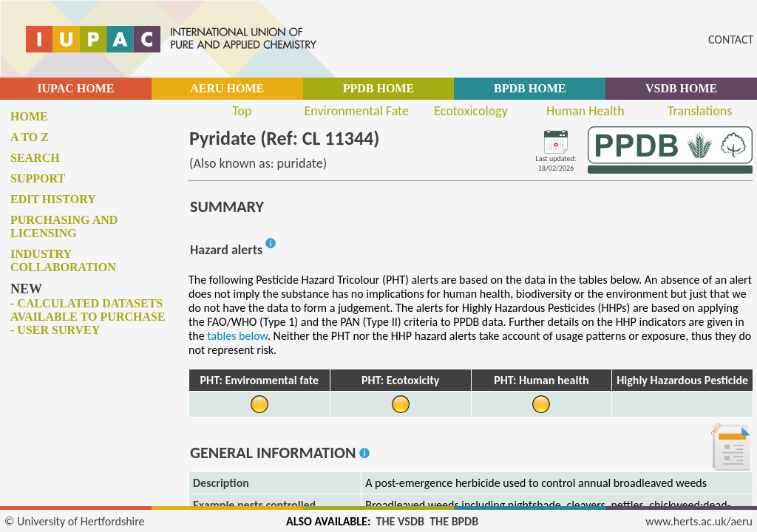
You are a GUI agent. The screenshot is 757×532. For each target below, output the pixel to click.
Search (35, 158)
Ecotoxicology (471, 111)
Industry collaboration (63, 260)
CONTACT (731, 40)
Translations (700, 111)
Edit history (53, 199)
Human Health (585, 111)
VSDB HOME (681, 88)
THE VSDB (400, 521)
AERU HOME (227, 88)
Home (29, 116)
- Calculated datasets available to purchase (88, 310)
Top (242, 111)
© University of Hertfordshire (75, 521)
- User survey (55, 330)
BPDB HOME (530, 88)
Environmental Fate (356, 111)
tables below (237, 336)
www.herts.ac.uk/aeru (699, 521)
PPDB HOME (378, 88)
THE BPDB (454, 521)
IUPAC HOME (75, 88)
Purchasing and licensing (64, 226)
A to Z (30, 137)
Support (38, 178)
